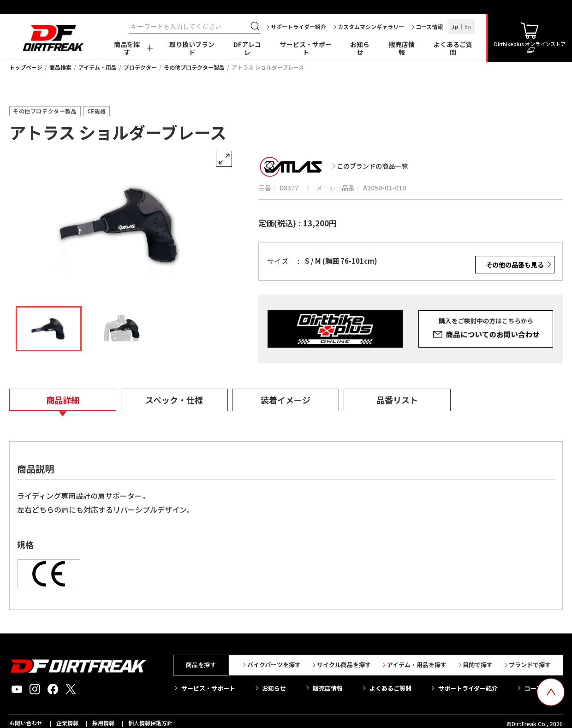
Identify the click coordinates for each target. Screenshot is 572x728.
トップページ (26, 67)
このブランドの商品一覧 (372, 166)
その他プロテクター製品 (194, 67)
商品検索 (60, 67)
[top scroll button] (551, 692)
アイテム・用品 (98, 67)
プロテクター (140, 67)
